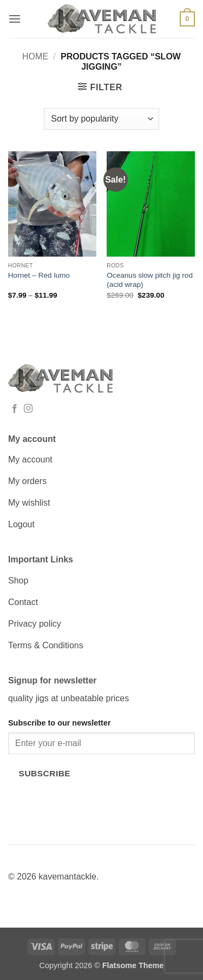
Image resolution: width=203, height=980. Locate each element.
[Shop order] (101, 119)
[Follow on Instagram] (28, 409)
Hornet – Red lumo (39, 275)
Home (35, 56)
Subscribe (45, 773)
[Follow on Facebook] (15, 409)
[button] (15, 19)
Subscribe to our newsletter (60, 723)
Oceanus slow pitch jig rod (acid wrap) (150, 280)
